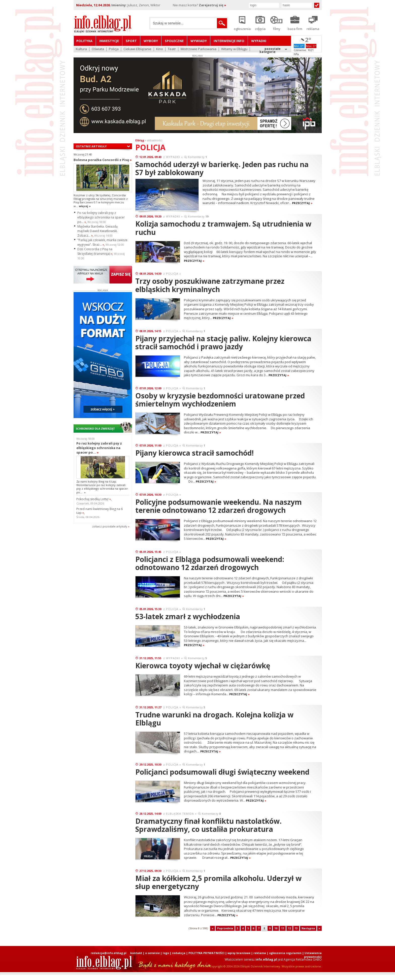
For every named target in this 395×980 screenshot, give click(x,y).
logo (166, 953)
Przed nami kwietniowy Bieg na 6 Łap (100, 511)
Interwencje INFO (229, 41)
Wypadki (259, 41)
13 (296, 928)
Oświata (98, 49)
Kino (160, 49)
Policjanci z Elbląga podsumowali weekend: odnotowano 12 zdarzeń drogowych (210, 563)
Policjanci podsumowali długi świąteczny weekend (222, 772)
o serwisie (152, 953)
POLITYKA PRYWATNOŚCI (206, 953)
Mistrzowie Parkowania (199, 49)
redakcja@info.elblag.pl (109, 953)
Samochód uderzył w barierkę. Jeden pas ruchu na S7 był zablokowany (222, 168)
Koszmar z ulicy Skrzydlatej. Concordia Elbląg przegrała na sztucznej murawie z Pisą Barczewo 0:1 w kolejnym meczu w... (101, 201)
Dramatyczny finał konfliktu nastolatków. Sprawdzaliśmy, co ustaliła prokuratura (208, 825)
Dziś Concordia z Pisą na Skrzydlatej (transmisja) (95, 251)
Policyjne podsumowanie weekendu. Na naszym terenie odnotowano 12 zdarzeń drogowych (219, 506)
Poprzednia (225, 928)
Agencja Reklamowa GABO (303, 959)
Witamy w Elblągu (234, 49)
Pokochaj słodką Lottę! (94, 499)
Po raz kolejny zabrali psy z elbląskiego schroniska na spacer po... (101, 217)
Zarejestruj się (212, 5)
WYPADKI (173, 157)
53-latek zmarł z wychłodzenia (188, 616)
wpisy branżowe (239, 953)
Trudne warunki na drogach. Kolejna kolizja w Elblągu (214, 719)
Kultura (81, 49)
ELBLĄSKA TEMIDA (180, 814)
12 (289, 928)
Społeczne (174, 41)
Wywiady (199, 41)
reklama (260, 953)
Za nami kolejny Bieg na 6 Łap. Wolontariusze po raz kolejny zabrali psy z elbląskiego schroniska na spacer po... (102, 487)
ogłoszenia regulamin (285, 953)
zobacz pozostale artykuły (110, 526)
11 (283, 928)
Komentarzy (197, 157)
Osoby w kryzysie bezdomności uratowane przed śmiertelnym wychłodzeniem (220, 400)
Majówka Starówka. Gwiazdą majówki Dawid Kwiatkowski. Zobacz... (97, 231)
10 (276, 928)
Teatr (172, 49)
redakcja (179, 953)
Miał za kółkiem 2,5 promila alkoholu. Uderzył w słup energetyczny (218, 882)
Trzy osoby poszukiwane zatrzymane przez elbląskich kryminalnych (210, 285)
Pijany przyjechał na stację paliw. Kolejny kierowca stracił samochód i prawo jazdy (223, 342)
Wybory (151, 41)
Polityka (84, 41)
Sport (131, 41)
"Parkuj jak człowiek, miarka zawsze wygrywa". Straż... (102, 242)
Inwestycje (109, 41)
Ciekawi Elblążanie (137, 49)
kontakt (136, 953)
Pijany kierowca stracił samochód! (194, 453)
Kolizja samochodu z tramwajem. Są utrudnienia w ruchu (223, 228)
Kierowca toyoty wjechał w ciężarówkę (203, 666)
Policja (114, 49)
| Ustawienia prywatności (312, 955)
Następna (308, 928)
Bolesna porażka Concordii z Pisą (103, 160)
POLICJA (172, 274)
